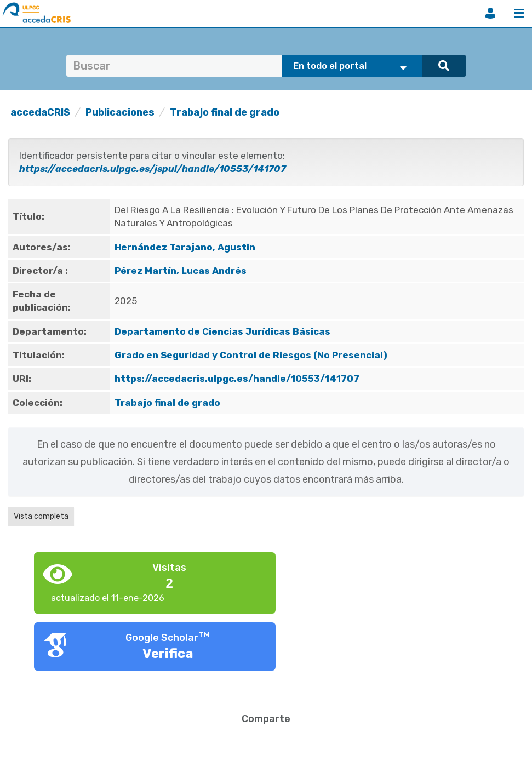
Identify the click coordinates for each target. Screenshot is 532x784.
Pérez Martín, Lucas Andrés (181, 271)
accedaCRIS (40, 112)
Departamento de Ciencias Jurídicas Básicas (222, 331)
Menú (519, 13)
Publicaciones (120, 112)
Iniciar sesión (490, 13)
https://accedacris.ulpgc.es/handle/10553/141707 (237, 379)
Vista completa (41, 516)
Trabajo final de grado (225, 112)
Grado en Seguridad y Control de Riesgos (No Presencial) (251, 355)
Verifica (168, 654)
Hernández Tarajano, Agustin (185, 247)
